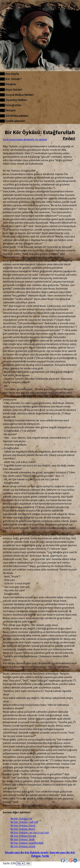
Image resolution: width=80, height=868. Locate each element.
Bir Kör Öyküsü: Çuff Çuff (24, 822)
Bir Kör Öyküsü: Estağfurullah (27, 843)
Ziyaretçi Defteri (16, 100)
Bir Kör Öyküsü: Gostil (23, 825)
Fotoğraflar (13, 105)
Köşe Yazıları (14, 89)
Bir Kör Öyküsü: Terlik (23, 839)
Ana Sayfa (12, 74)
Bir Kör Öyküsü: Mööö (23, 829)
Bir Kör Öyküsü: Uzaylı (23, 846)
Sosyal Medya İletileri (20, 95)
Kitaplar (11, 84)
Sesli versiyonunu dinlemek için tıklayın (25, 139)
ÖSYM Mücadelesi (17, 116)
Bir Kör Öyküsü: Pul (21, 818)
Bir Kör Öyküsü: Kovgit (23, 836)
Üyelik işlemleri (15, 121)
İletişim (10, 110)
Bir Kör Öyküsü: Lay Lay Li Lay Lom (30, 832)
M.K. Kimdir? (13, 79)
